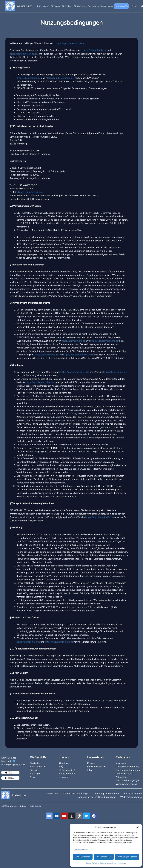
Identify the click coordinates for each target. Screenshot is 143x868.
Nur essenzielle (104, 857)
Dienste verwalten (81, 849)
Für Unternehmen (80, 6)
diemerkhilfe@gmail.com (30, 192)
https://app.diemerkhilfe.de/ (24, 54)
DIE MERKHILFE (25, 6)
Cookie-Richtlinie (92, 863)
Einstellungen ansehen (127, 857)
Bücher (64, 6)
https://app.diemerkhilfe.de (70, 43)
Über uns (46, 6)
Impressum (122, 863)
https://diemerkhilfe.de (95, 50)
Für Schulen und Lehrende (97, 6)
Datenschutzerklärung (108, 863)
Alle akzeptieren (83, 857)
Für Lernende (55, 6)
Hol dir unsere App (121, 6)
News (39, 6)
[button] (138, 827)
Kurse (70, 6)
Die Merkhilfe (19, 795)
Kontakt (110, 6)
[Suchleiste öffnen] (141, 6)
